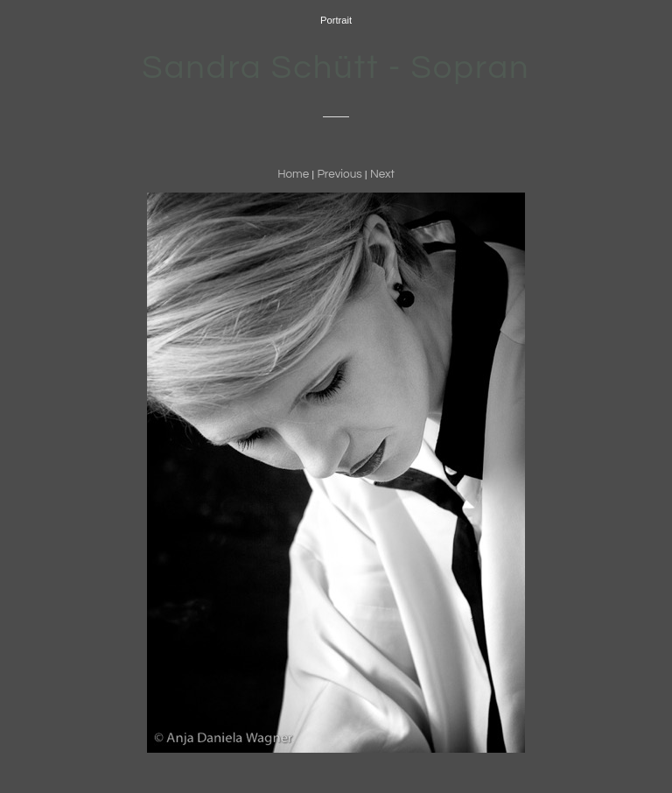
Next (382, 174)
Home (293, 174)
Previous (339, 174)
